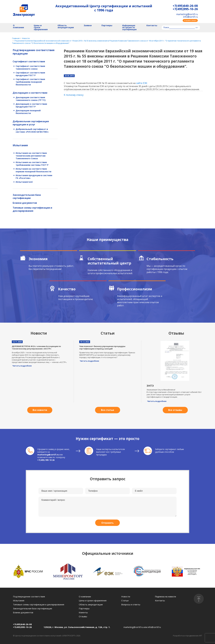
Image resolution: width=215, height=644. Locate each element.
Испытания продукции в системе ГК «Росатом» (34, 177)
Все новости (40, 410)
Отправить (108, 523)
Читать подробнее (22, 366)
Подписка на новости (165, 597)
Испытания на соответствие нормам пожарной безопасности (33, 170)
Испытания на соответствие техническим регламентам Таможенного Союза (31, 156)
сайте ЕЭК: (142, 83)
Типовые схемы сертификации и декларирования (32, 209)
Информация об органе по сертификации (129, 28)
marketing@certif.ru (187, 14)
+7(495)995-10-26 (185, 9)
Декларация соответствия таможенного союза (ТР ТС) (31, 99)
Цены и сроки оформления (41, 28)
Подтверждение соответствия (29, 596)
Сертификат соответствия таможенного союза (30, 67)
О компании (18, 27)
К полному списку (74, 95)
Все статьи (107, 410)
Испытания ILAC (24, 182)
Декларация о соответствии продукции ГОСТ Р (31, 105)
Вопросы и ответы (131, 604)
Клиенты (83, 612)
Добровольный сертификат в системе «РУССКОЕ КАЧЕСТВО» (32, 130)
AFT (201, 636)
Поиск (166, 28)
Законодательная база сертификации (27, 196)
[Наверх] (199, 599)
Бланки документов (25, 203)
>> (197, 28)
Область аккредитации (66, 27)
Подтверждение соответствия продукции (34, 52)
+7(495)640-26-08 (185, 6)
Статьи (125, 600)
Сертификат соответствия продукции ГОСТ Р (30, 74)
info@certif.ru (190, 17)
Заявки (88, 26)
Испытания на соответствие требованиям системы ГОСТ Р (32, 164)
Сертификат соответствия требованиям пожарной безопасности (30, 82)
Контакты (152, 26)
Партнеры (107, 26)
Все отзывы (175, 410)
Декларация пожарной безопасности (28, 112)
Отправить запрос (190, 20)
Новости (126, 596)
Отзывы (83, 616)
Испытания (20, 145)
